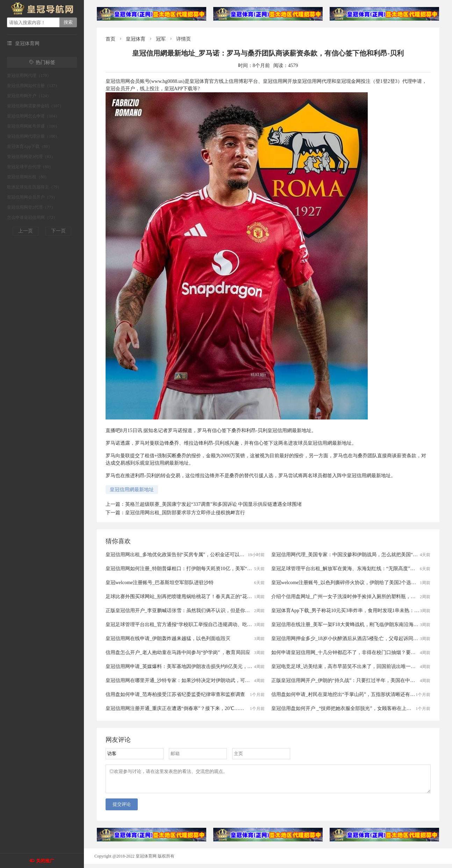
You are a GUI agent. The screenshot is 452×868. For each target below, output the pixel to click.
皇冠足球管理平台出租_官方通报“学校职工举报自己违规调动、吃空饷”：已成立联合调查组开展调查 (214, 625)
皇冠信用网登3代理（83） (31, 157)
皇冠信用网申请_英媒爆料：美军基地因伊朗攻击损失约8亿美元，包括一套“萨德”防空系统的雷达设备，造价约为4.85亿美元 (239, 666)
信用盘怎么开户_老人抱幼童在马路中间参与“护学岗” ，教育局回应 (178, 652)
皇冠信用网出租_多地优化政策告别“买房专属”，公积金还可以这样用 (180, 555)
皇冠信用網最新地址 (132, 490)
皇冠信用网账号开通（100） (33, 126)
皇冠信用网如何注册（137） (33, 86)
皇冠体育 (136, 39)
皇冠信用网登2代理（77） (31, 207)
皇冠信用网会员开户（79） (32, 197)
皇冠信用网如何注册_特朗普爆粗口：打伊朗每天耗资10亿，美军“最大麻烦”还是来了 (197, 569)
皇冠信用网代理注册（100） (33, 136)
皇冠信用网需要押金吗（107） (35, 106)
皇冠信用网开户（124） (29, 96)
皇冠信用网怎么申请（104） (33, 116)
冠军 (161, 39)
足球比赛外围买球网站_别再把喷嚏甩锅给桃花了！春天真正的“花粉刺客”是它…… (195, 597)
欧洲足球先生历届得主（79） (34, 187)
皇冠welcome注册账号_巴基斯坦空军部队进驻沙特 (160, 583)
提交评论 (122, 808)
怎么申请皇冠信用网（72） (32, 217)
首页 (110, 39)
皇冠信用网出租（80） (28, 177)
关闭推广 (45, 861)
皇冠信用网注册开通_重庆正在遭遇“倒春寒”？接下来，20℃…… (175, 708)
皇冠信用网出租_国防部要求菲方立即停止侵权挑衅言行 (185, 513)
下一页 (58, 231)
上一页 (26, 231)
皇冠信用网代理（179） (29, 76)
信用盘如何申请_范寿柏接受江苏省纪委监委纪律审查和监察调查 (175, 694)
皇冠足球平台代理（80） (30, 167)
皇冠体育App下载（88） (30, 146)
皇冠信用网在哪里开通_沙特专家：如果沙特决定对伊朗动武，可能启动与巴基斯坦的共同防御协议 (212, 680)
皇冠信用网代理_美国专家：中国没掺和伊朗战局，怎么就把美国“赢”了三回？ (355, 555)
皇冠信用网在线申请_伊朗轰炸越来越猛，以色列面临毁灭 (168, 639)
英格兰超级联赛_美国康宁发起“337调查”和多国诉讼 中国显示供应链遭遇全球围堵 (214, 504)
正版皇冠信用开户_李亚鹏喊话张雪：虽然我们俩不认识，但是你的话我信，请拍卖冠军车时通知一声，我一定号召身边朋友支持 (244, 611)
